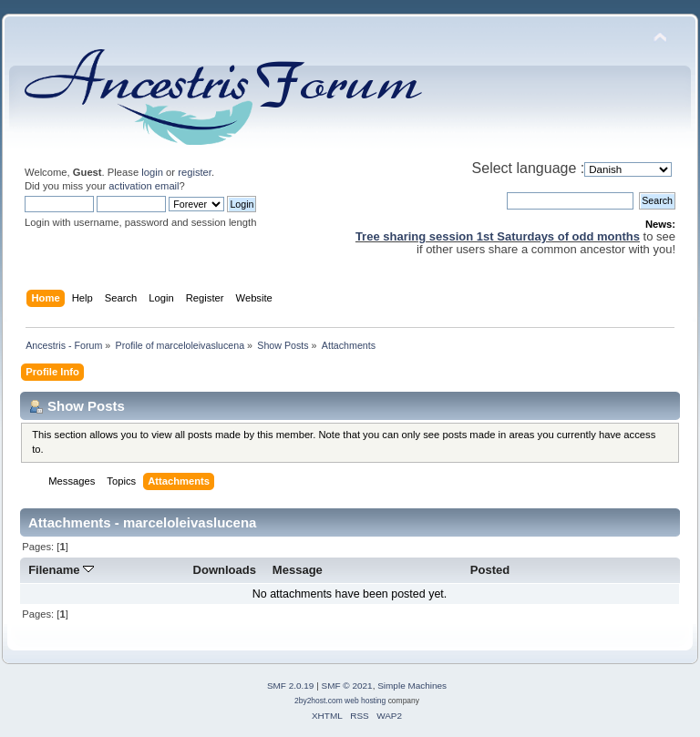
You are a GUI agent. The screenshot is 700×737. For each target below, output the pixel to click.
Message (298, 570)
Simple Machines (412, 686)
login (152, 172)
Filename (61, 570)
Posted (490, 570)
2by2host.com (319, 701)
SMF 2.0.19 (291, 686)
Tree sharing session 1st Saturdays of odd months (498, 236)
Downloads (225, 570)
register (195, 172)
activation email (144, 186)
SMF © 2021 (347, 686)
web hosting (365, 701)
